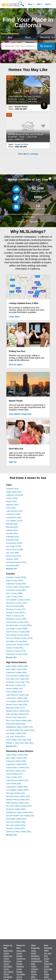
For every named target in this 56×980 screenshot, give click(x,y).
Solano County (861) (15, 648)
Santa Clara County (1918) (17, 645)
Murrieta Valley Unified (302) (18, 796)
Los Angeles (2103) (14, 521)
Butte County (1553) (15, 580)
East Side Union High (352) (18, 679)
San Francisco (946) (15, 549)
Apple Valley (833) (14, 492)
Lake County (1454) (14, 596)
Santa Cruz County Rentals (21, 961)
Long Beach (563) (14, 517)
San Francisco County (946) (18, 632)
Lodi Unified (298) (14, 784)
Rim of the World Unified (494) (19, 721)
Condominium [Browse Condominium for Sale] (37, 961)
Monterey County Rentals (20, 969)
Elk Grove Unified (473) (16, 685)
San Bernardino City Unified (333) (20, 730)
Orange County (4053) (15, 612)
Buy (30, 4)
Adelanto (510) (12, 489)
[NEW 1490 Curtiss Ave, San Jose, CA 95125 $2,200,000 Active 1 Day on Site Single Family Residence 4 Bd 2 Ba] (28, 90)
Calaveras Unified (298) (16, 761)
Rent (48, 4)
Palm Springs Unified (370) (17, 714)
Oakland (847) (12, 530)
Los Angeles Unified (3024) (17, 790)
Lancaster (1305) (13, 514)
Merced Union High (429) (17, 705)
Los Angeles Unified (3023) (17, 701)
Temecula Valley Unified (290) (19, 832)
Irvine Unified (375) (14, 692)
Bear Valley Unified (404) (17, 669)
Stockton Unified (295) (15, 828)
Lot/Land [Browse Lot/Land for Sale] (35, 969)
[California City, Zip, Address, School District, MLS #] (19, 46)
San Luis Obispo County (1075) (19, 638)
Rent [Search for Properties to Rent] (28, 37)
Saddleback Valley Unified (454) (19, 727)
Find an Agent (16, 365)
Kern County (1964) (14, 593)
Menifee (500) (12, 524)
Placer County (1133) (15, 616)
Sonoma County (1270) (16, 651)
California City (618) (14, 495)
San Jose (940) (13, 553)
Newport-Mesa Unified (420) (18, 711)
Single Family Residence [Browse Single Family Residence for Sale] (35, 953)
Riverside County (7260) (16, 619)
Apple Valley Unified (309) (17, 666)
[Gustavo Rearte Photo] (44, 105)
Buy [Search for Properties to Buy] (10, 37)
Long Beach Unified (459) (17, 698)
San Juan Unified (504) (16, 825)
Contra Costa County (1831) (18, 587)
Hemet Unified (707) (15, 688)
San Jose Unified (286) (16, 822)
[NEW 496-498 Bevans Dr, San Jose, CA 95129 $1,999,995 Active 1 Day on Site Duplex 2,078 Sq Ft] (28, 128)
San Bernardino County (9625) (19, 625)
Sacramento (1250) (14, 543)
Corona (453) (12, 498)
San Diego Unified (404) (16, 733)
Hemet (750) (11, 501)
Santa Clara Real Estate (48, 964)
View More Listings (28, 154)
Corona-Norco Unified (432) (18, 676)
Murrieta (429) (12, 527)
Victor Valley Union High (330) (19, 740)
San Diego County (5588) (17, 629)
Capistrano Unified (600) (16, 672)
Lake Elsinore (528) (14, 511)
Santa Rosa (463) (14, 556)
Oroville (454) (12, 533)
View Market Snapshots (20, 414)
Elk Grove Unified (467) (16, 771)
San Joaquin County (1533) (18, 635)
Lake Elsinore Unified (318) (18, 695)
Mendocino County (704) (16, 603)
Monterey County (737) (16, 609)
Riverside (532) (13, 540)
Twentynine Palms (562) (16, 562)
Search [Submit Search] (46, 46)
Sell (39, 4)
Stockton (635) (12, 559)
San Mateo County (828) (16, 641)
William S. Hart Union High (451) (20, 743)
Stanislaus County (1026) (17, 654)
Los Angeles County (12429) (18, 600)
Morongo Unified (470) (15, 708)
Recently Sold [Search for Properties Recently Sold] (47, 37)
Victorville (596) (13, 565)
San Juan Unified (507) (16, 737)
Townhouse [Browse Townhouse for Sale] (36, 959)
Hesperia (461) (12, 505)
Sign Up (13, 462)
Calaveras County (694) (16, 584)
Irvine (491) (11, 508)
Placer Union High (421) (16, 717)
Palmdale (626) (13, 537)
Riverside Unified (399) (16, 724)
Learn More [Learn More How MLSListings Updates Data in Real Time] (14, 317)
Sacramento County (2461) (17, 622)
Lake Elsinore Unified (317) (18, 780)
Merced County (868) (15, 606)
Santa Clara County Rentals (21, 953)
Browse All (12, 569)
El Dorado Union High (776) (18, 682)
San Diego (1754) (14, 546)
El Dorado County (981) (16, 590)
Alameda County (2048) (16, 577)
